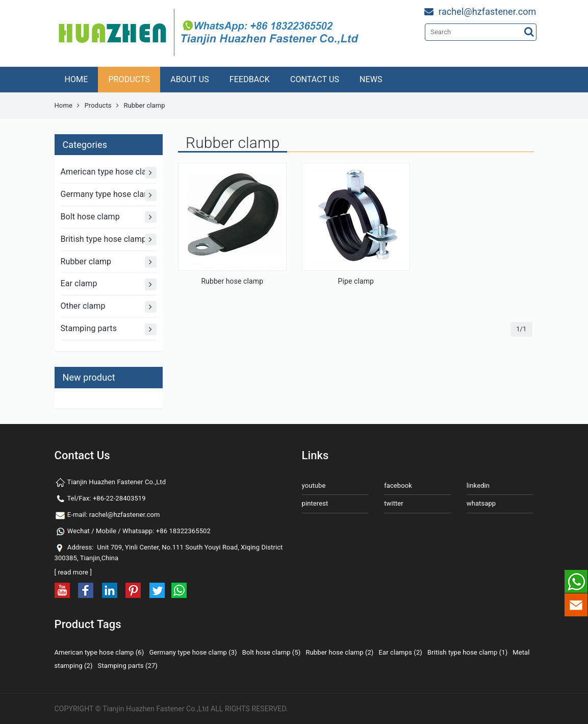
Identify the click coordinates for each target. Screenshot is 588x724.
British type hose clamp (109, 240)
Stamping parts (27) (128, 666)
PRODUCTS (129, 79)
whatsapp (481, 503)
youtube (314, 485)
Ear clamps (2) (401, 652)
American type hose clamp (109, 173)
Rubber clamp (109, 262)
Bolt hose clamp (109, 217)
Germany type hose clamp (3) (193, 652)
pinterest (315, 503)
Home (63, 105)
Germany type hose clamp (109, 195)
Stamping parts (109, 329)
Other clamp (109, 307)
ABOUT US (190, 79)
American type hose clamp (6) (99, 652)
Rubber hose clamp (232, 281)
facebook (398, 485)
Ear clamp (109, 284)
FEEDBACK (250, 79)
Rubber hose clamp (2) (339, 652)
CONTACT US (315, 79)
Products (98, 105)
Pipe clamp (356, 281)
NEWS (371, 79)
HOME (76, 79)
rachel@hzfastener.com (125, 515)
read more (73, 572)
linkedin (478, 485)
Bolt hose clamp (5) (272, 652)
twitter (394, 503)
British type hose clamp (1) (467, 652)
